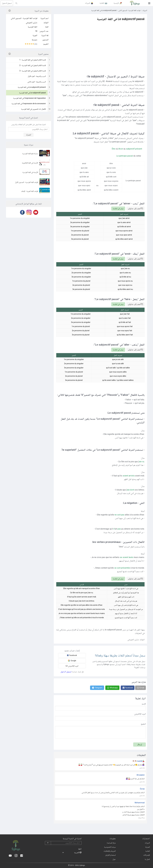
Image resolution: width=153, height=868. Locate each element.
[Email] (140, 688)
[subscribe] (48, 843)
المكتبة (148, 851)
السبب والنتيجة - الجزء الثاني (37, 82)
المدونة (148, 847)
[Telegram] (97, 688)
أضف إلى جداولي (135, 209)
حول (114, 859)
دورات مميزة (29, 145)
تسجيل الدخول (7, 3)
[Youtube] (35, 212)
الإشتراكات (147, 855)
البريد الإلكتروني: (140, 714)
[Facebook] (22, 212)
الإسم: (144, 704)
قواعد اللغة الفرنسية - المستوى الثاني (24, 18)
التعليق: (143, 724)
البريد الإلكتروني (72, 666)
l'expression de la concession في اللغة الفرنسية (29, 104)
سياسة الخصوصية (110, 847)
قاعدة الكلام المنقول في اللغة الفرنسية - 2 (33, 65)
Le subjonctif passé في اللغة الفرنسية (32, 93)
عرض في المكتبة (118, 209)
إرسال (140, 744)
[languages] (71, 853)
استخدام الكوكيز (110, 855)
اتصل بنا (147, 859)
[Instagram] (29, 212)
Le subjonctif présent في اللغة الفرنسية (32, 87)
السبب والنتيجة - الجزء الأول (37, 76)
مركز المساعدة (111, 843)
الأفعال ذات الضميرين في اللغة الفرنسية (33, 109)
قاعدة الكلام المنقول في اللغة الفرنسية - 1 (33, 60)
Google (72, 661)
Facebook (72, 655)
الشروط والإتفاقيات (110, 851)
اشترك (29, 135)
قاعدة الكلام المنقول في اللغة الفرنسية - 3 (33, 71)
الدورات (145, 10)
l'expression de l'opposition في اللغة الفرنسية (30, 98)
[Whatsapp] (112, 688)
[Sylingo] (135, 3)
